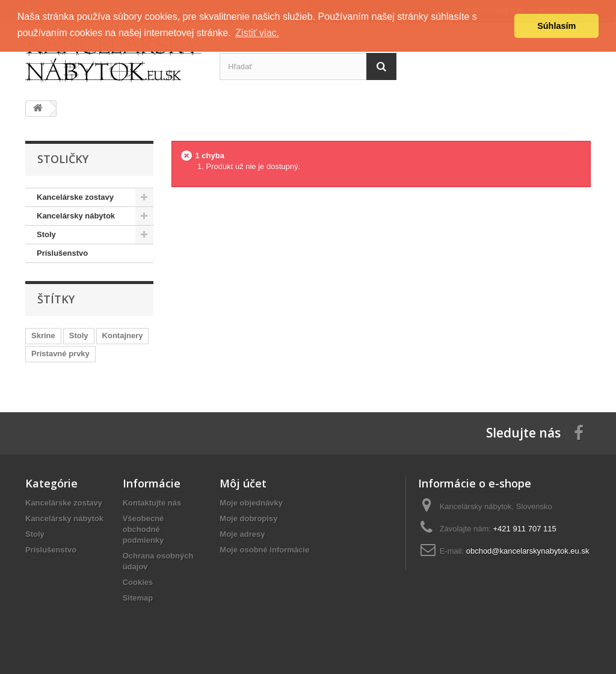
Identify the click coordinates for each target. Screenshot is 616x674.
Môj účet (243, 483)
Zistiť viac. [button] (257, 33)
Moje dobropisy (248, 518)
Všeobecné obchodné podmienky (143, 529)
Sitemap (138, 598)
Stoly (79, 335)
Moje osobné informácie (264, 550)
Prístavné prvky (60, 354)
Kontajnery (123, 335)
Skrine (43, 335)
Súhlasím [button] (556, 26)
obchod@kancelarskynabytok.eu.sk (528, 551)
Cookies (138, 582)
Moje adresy (242, 534)
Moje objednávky (251, 503)
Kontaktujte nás (152, 503)
